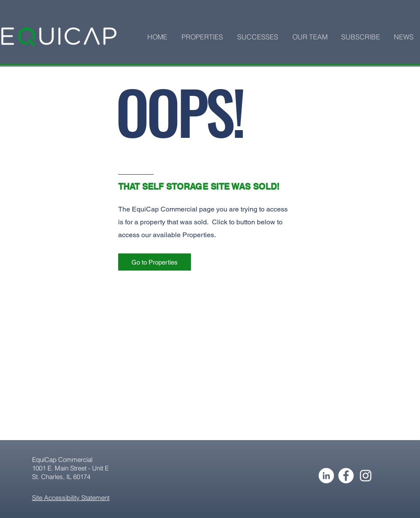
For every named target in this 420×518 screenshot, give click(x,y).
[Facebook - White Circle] (346, 476)
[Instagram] (366, 476)
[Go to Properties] (155, 262)
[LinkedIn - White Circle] (326, 476)
